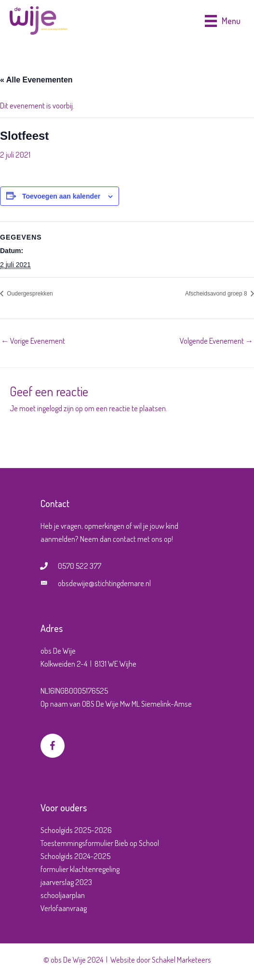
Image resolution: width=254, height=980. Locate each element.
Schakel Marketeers (181, 960)
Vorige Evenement (33, 341)
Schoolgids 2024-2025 (75, 856)
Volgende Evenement (216, 341)
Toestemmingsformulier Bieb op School (100, 843)
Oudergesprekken (29, 294)
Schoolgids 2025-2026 (76, 830)
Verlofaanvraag (64, 908)
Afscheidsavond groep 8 (217, 294)
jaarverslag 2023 (66, 882)
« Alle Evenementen (36, 80)
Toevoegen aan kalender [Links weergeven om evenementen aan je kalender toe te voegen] (61, 196)
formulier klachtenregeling (80, 869)
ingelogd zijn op (60, 408)
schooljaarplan (63, 895)
